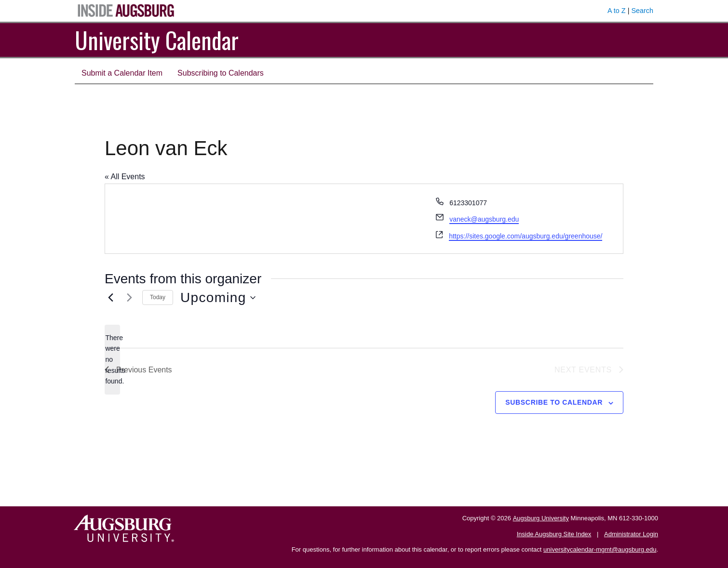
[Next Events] (129, 298)
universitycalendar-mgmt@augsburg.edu (600, 549)
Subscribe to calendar (554, 402)
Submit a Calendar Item (122, 73)
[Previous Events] (110, 298)
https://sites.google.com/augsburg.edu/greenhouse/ (526, 236)
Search (642, 11)
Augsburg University (541, 518)
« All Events (125, 177)
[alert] (112, 360)
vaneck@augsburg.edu (484, 219)
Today (158, 297)
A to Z (617, 11)
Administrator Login (631, 534)
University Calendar (157, 40)
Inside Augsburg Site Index (554, 534)
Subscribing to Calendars (221, 73)
